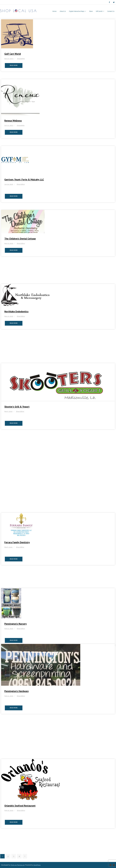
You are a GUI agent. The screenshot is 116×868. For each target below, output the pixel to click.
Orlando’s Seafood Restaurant (20, 806)
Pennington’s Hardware (16, 691)
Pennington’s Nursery (16, 624)
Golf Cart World (13, 54)
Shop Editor (21, 184)
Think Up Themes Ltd (18, 865)
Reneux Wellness (13, 121)
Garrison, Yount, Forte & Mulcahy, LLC (24, 179)
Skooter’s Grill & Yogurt (17, 407)
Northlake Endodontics (16, 311)
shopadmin (21, 59)
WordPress (37, 865)
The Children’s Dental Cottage (20, 239)
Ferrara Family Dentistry (17, 542)
